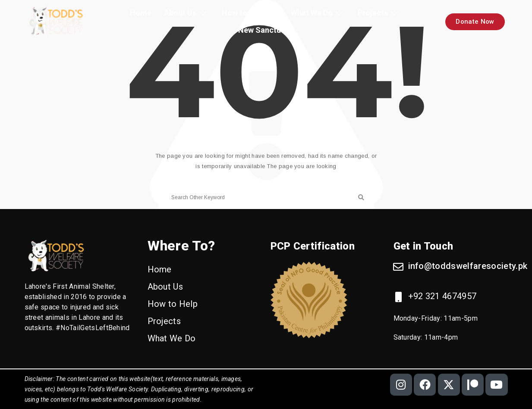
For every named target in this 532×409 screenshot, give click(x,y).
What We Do (318, 13)
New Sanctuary (265, 30)
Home (140, 13)
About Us (186, 13)
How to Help (250, 13)
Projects (379, 13)
